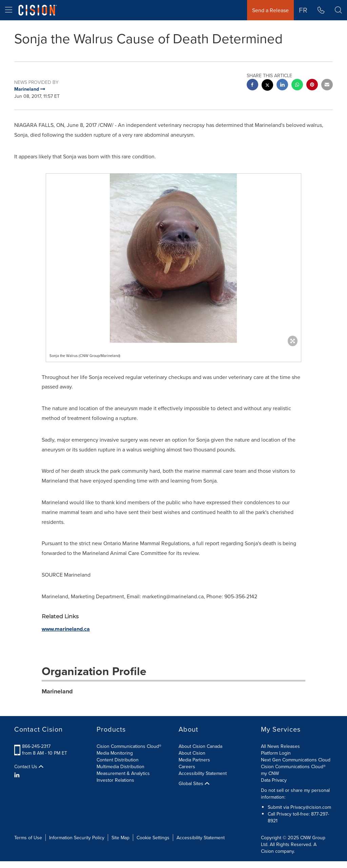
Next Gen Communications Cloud (296, 760)
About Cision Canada (200, 746)
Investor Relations (115, 780)
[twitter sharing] (267, 86)
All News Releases (280, 746)
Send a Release (270, 10)
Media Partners (194, 760)
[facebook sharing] (252, 85)
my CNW (270, 773)
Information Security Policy (77, 838)
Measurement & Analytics (123, 773)
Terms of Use (28, 838)
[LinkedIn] (18, 775)
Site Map (120, 838)
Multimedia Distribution (120, 766)
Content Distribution (118, 760)
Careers (187, 766)
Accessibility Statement (203, 773)
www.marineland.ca (66, 629)
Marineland (57, 691)
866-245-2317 (36, 746)
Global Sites (194, 783)
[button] (338, 10)
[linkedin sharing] (282, 85)
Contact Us (29, 766)
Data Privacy (274, 780)
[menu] (9, 10)
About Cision (192, 753)
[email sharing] (327, 85)
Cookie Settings (153, 838)
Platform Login (276, 753)
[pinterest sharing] (312, 85)
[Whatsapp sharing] (297, 85)
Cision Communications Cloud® (129, 746)
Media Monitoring (115, 753)
